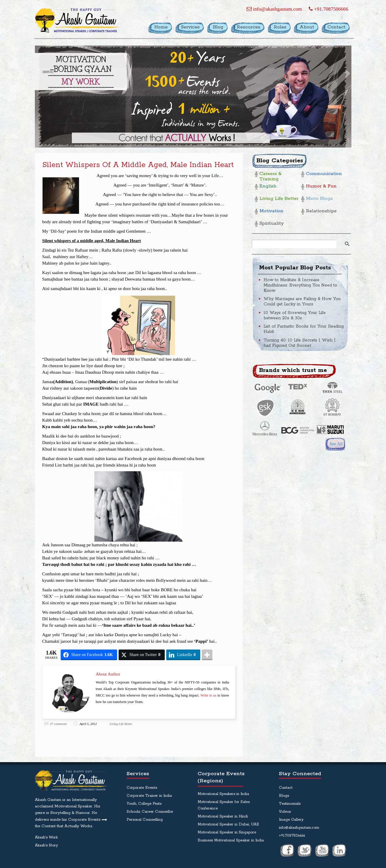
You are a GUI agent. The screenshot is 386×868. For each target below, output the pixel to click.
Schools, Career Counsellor (150, 812)
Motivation (271, 211)
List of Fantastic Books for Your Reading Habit (304, 329)
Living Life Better (121, 724)
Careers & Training (270, 177)
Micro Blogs (319, 199)
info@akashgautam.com (274, 9)
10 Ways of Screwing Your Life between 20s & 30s (295, 315)
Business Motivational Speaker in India (231, 840)
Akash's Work (46, 837)
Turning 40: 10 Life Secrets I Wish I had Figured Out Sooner (300, 343)
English (268, 186)
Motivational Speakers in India (223, 794)
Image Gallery (291, 820)
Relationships (321, 211)
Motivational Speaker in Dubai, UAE (228, 824)
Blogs (284, 796)
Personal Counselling (145, 820)
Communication (324, 174)
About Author (108, 674)
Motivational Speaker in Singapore (227, 832)
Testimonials (290, 804)
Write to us (209, 695)
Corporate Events (142, 788)
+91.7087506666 (328, 9)
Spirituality (272, 224)
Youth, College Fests (144, 804)
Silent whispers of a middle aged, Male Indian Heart (138, 165)
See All (336, 444)
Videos (285, 812)
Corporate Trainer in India (149, 796)
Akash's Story (46, 845)
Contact (286, 788)
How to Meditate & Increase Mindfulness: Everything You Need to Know (300, 285)
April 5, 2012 (88, 724)
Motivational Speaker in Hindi (223, 816)
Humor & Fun (321, 186)
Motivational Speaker (73, 806)
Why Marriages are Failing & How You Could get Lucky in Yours (302, 302)
